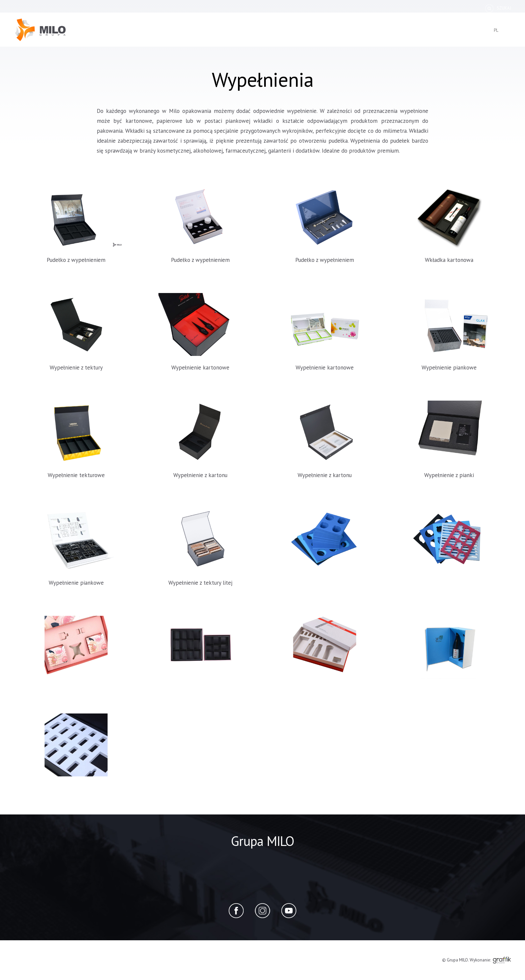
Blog (406, 8)
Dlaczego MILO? (372, 8)
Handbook (333, 8)
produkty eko (380, 35)
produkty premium (334, 35)
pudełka (120, 35)
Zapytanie (464, 8)
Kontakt (432, 8)
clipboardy (265, 35)
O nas (200, 8)
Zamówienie (260, 8)
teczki (237, 35)
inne (410, 35)
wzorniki (173, 35)
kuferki (146, 35)
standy (295, 35)
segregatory (206, 35)
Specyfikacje (297, 8)
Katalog (227, 8)
